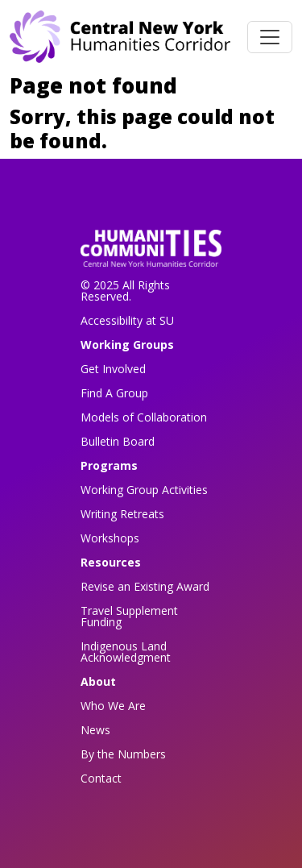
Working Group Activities (144, 490)
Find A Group (114, 393)
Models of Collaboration (144, 417)
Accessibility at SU (127, 320)
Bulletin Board (118, 441)
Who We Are (113, 706)
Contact (101, 778)
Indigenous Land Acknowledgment (126, 652)
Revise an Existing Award (145, 586)
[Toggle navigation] (270, 37)
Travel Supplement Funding (129, 616)
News (95, 730)
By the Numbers (123, 754)
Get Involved (113, 369)
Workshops (110, 538)
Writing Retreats (122, 514)
